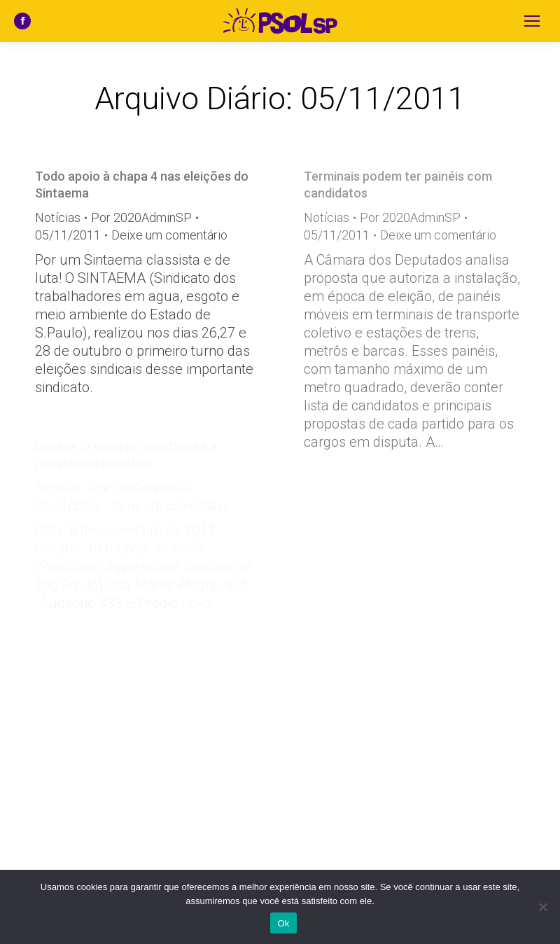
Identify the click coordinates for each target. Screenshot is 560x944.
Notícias (58, 217)
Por (141, 217)
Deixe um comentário (169, 235)
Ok (283, 923)
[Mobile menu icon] (532, 21)
